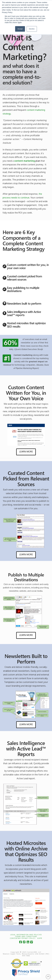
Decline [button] (32, 29)
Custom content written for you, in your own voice (28, 266)
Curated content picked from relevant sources (24, 278)
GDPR (40, 938)
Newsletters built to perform (24, 303)
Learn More (26, 452)
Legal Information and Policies (26, 935)
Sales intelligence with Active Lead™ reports (24, 313)
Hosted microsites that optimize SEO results (26, 325)
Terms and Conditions (26, 936)
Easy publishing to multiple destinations (23, 289)
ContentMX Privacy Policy (23, 938)
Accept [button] (20, 29)
